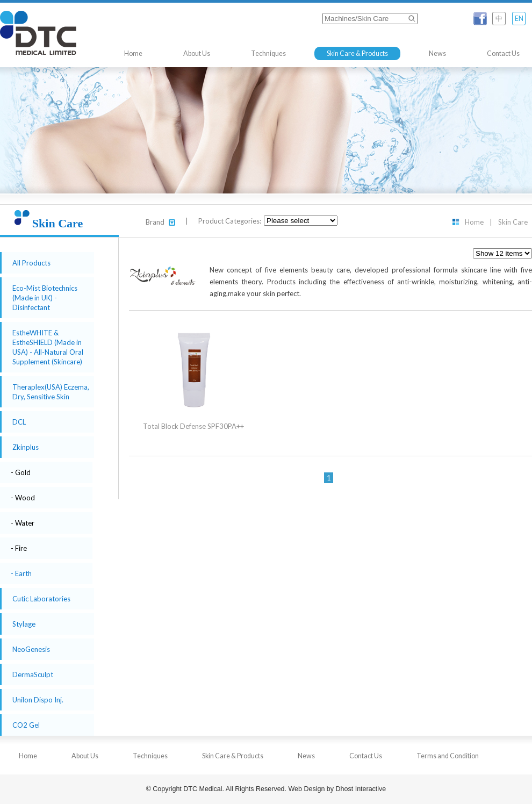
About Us (197, 53)
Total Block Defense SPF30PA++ (193, 426)
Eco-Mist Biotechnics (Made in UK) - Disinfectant (45, 298)
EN (519, 19)
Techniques (268, 53)
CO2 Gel (26, 725)
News (437, 53)
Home (133, 53)
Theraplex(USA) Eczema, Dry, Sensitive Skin (51, 392)
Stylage (24, 624)
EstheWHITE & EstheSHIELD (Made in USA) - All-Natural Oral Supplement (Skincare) (48, 347)
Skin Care (513, 222)
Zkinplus (26, 447)
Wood (25, 498)
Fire (21, 548)
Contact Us (503, 53)
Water (25, 523)
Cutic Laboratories (41, 599)
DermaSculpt (33, 674)
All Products (31, 263)
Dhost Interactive (361, 789)
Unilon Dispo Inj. (38, 700)
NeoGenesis (31, 649)
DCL (19, 422)
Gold (23, 472)
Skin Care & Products (357, 53)
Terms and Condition (448, 756)
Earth (23, 573)
